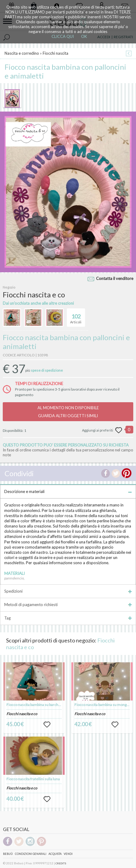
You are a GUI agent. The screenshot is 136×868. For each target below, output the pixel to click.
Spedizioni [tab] (68, 591)
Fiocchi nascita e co (22, 714)
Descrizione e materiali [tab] (68, 491)
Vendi (68, 854)
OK (84, 36)
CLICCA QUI (63, 36)
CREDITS (61, 863)
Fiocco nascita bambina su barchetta (36, 705)
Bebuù (8, 854)
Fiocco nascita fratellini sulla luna (33, 779)
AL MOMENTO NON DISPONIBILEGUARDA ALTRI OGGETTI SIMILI (68, 412)
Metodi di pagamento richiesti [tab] (68, 605)
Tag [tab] (68, 618)
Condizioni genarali (31, 854)
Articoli (76, 316)
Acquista (55, 854)
